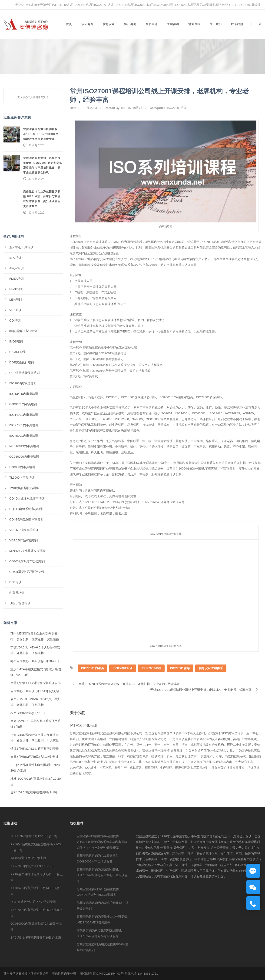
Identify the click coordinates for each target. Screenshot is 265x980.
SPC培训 (15, 258)
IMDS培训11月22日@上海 (28, 858)
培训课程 (194, 24)
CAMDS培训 (18, 352)
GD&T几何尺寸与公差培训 (27, 561)
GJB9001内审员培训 (23, 404)
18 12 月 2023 (87, 108)
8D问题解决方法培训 (23, 331)
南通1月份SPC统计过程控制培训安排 (36, 683)
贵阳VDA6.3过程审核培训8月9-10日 (35, 792)
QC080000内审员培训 (24, 457)
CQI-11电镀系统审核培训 (26, 509)
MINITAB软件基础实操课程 (27, 551)
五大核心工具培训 (21, 247)
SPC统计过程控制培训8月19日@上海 (36, 938)
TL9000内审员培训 (22, 478)
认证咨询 (87, 24)
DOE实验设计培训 (22, 362)
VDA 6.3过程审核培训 (24, 530)
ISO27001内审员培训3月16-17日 (33, 866)
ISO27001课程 (151, 680)
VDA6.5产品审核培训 (24, 540)
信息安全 (109, 24)
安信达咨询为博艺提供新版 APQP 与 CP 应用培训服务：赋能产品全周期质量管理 (42, 134)
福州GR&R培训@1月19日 (28, 713)
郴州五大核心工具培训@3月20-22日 (35, 661)
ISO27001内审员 (93, 680)
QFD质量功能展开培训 (25, 373)
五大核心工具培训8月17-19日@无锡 (35, 691)
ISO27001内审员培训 (24, 425)
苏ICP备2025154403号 (108, 974)
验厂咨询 (130, 24)
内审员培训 (17, 593)
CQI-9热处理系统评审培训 (27, 498)
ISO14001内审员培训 (24, 415)
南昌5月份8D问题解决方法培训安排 (34, 757)
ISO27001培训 (177, 108)
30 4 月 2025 (36, 145)
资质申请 (152, 24)
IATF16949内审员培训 (24, 446)
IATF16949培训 (131, 108)
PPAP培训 (16, 289)
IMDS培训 (16, 341)
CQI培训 (15, 321)
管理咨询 (173, 24)
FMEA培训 (17, 279)
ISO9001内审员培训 (23, 383)
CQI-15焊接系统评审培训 (26, 519)
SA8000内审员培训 (22, 467)
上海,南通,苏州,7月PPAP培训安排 (33, 902)
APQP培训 (17, 268)
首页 (69, 24)
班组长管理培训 (20, 603)
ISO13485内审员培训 (24, 394)
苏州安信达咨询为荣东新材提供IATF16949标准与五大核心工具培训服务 (102, 875)
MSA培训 (16, 300)
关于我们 (216, 24)
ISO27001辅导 (180, 680)
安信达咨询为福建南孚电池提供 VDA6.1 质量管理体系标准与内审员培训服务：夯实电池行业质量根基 (102, 842)
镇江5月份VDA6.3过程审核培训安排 (35, 749)
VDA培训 (15, 310)
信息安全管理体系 (211, 680)
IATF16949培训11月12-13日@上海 (34, 836)
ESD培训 (15, 582)
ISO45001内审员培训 (24, 436)
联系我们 (237, 24)
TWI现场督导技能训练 (24, 488)
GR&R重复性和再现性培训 (27, 572)
